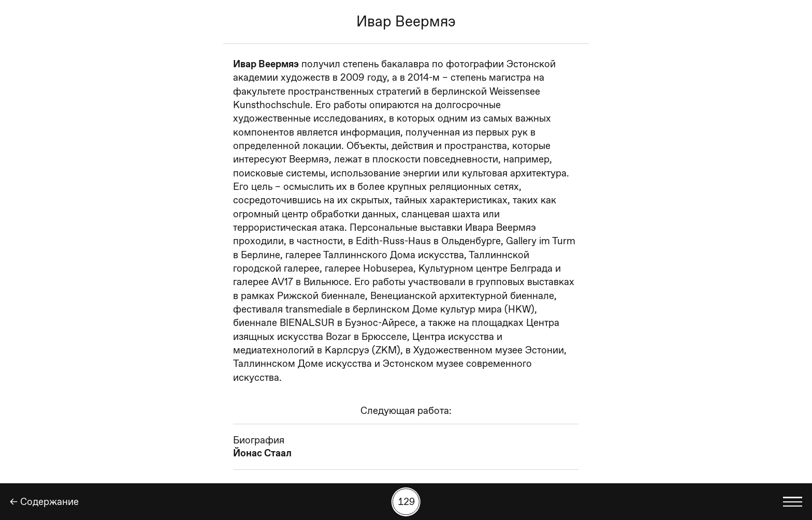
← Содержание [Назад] (44, 502)
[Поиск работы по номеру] (406, 502)
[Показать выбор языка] (793, 502)
